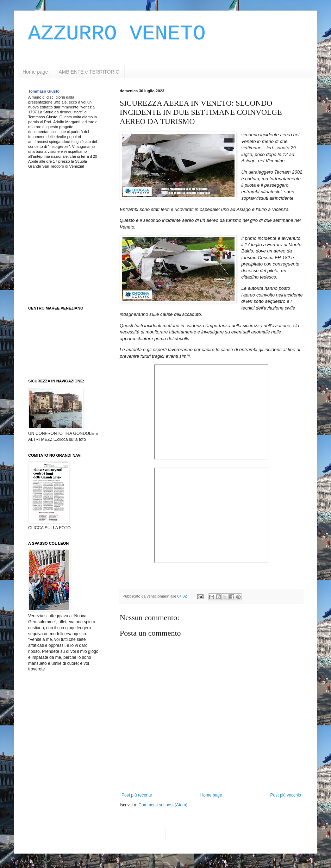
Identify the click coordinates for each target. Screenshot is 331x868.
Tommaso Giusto (44, 91)
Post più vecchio (286, 795)
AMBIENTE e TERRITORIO (89, 72)
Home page (35, 72)
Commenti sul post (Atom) (163, 805)
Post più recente (137, 795)
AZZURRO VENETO (117, 34)
